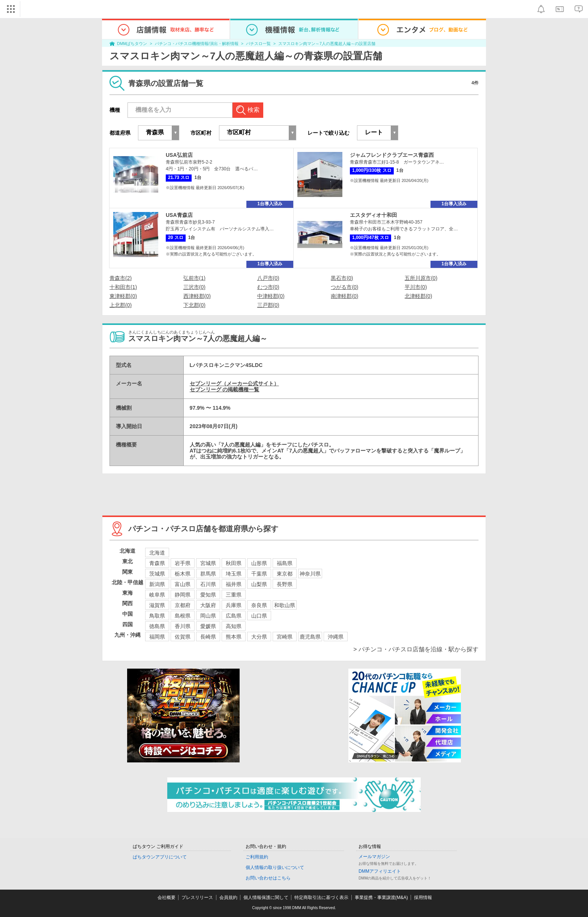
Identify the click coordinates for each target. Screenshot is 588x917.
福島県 (285, 563)
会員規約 (228, 897)
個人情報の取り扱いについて (275, 867)
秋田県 (234, 563)
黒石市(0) (342, 278)
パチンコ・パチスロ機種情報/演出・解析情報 (197, 44)
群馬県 (208, 574)
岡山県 (208, 616)
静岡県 (183, 595)
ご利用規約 (257, 857)
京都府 (183, 605)
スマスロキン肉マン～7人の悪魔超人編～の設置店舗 (327, 44)
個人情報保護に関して (266, 897)
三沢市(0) (194, 287)
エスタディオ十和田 (373, 215)
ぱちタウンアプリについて (160, 857)
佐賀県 (183, 637)
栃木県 (183, 574)
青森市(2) (121, 278)
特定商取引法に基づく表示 (321, 897)
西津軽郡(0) (197, 296)
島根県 (183, 616)
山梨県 (259, 584)
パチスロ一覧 (258, 44)
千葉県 (259, 574)
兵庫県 (234, 605)
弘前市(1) (194, 278)
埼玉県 (234, 574)
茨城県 (157, 574)
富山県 (183, 584)
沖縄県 (336, 637)
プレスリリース (197, 897)
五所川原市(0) (421, 278)
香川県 (183, 626)
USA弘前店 (179, 155)
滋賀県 (157, 605)
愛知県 (208, 595)
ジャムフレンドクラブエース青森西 (392, 155)
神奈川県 (310, 574)
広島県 (234, 616)
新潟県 (157, 584)
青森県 (157, 563)
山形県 (259, 563)
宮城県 (208, 563)
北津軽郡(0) (418, 296)
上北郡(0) (121, 305)
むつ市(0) (268, 287)
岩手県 (183, 563)
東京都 (285, 574)
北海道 (157, 553)
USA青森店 (179, 215)
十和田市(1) (123, 287)
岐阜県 (157, 595)
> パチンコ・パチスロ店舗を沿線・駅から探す (416, 649)
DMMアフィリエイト (380, 871)
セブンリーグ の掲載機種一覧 (225, 389)
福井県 (234, 584)
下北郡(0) (194, 305)
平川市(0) (416, 287)
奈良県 (259, 605)
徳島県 (157, 626)
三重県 (234, 595)
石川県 (208, 584)
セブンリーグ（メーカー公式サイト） (234, 383)
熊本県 (234, 637)
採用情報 (423, 897)
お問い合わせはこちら (268, 878)
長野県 (285, 584)
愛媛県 (208, 626)
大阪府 (208, 605)
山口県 (259, 616)
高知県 (234, 626)
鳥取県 (157, 616)
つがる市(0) (344, 287)
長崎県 (208, 637)
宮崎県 (285, 637)
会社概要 (166, 897)
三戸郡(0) (268, 305)
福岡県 (157, 637)
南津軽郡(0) (344, 296)
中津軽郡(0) (271, 296)
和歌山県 (285, 605)
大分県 (259, 637)
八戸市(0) (268, 278)
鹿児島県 (310, 637)
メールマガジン (374, 857)
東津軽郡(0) (123, 296)
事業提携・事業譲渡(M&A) (381, 897)
